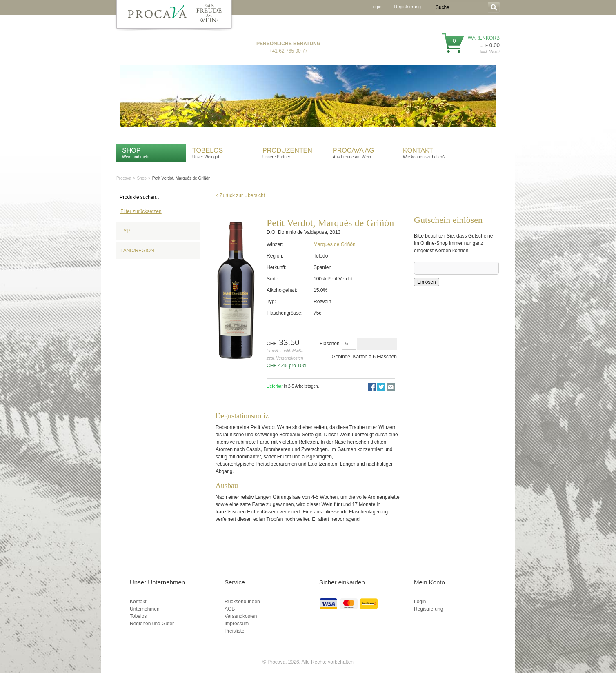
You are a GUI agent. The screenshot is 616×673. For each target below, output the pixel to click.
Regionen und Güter (152, 624)
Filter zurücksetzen (141, 211)
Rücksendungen (242, 602)
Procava (124, 178)
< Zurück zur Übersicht (240, 195)
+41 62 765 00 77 (289, 51)
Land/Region (137, 251)
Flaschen (330, 344)
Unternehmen (145, 609)
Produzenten (287, 150)
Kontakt (419, 150)
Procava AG (354, 150)
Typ (125, 231)
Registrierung (408, 7)
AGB (230, 609)
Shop (131, 150)
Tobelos (208, 150)
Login (376, 7)
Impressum (237, 624)
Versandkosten (241, 616)
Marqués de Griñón (335, 244)
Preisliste (235, 631)
